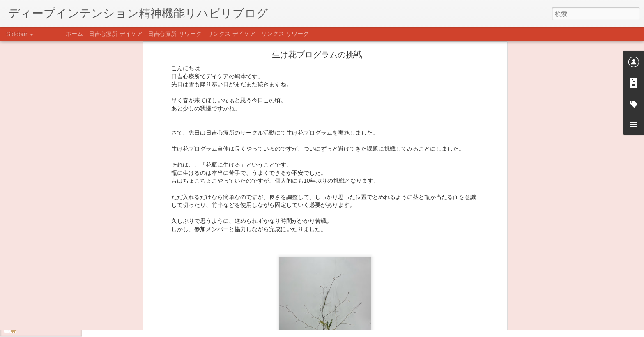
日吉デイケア (281, 297)
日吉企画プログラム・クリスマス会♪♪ (62, 309)
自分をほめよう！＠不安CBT (52, 327)
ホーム (74, 34)
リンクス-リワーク (285, 34)
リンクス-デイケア (231, 34)
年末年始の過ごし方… (45, 290)
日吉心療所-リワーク (175, 34)
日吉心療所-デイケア (116, 34)
